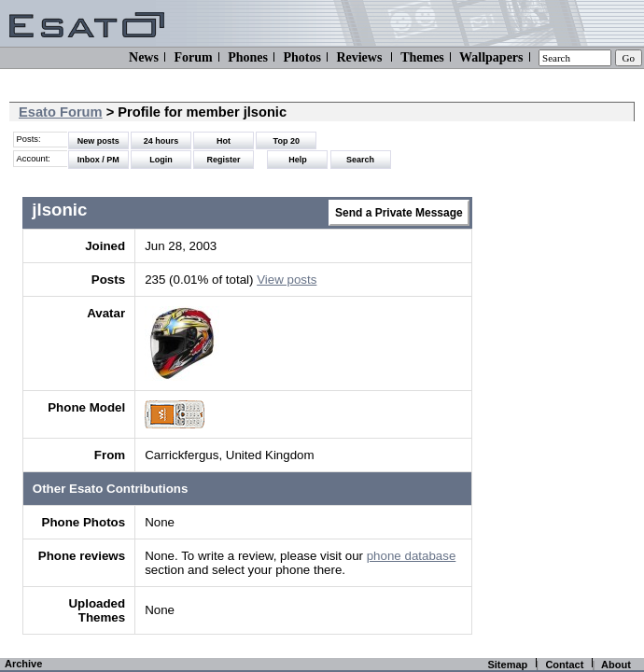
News (144, 57)
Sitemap (507, 665)
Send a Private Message (399, 213)
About (616, 665)
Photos (301, 57)
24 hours (161, 141)
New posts (98, 141)
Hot (224, 141)
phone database (412, 556)
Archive (23, 664)
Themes (422, 57)
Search (360, 160)
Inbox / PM (98, 160)
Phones (248, 57)
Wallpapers (491, 57)
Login (161, 160)
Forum (193, 57)
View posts (287, 280)
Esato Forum (61, 112)
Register (224, 160)
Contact (564, 665)
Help (298, 160)
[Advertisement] (556, 345)
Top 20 (287, 141)
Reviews (359, 57)
